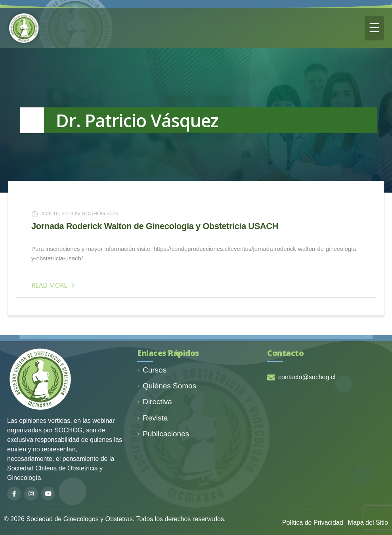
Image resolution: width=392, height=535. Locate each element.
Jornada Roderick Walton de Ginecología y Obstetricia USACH (155, 226)
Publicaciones (163, 434)
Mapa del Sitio (368, 523)
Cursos (152, 370)
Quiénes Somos (167, 386)
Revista (152, 418)
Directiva (155, 402)
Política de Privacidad (313, 523)
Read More (54, 285)
